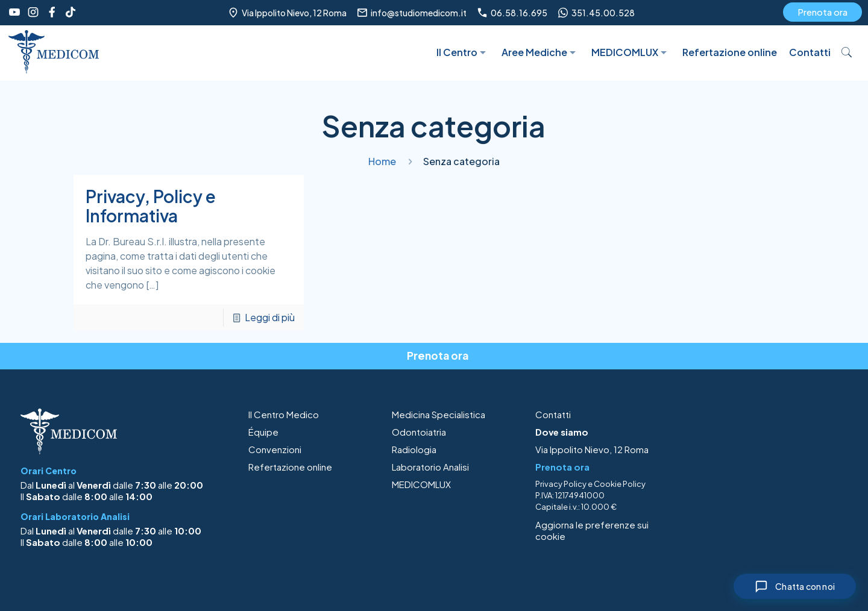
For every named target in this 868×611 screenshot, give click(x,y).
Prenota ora (822, 12)
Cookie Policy (620, 484)
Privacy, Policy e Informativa (151, 206)
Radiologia (414, 449)
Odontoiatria (419, 432)
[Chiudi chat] (795, 586)
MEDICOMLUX (421, 484)
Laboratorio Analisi (430, 467)
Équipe (263, 432)
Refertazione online (290, 467)
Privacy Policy (561, 484)
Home (382, 161)
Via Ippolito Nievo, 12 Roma (592, 449)
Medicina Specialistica (439, 414)
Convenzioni (275, 449)
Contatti (553, 414)
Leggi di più (270, 317)
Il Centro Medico (284, 414)
